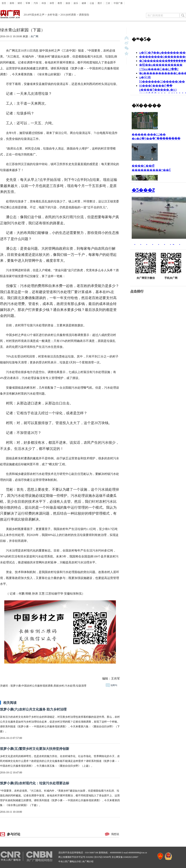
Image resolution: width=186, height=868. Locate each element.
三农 (108, 3)
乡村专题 (52, 15)
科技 (44, 3)
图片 (100, 3)
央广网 (34, 36)
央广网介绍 (88, 862)
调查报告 (84, 15)
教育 (60, 3)
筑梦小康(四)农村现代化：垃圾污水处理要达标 (35, 783)
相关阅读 (10, 703)
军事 (28, 3)
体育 (52, 3)
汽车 (36, 3)
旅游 (68, 3)
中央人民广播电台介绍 (70, 862)
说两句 (111, 685)
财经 (20, 3)
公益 (92, 3)
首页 (4, 3)
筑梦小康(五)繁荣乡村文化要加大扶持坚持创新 (35, 749)
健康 (84, 3)
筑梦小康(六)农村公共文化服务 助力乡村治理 (33, 709)
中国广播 (118, 3)
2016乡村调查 (68, 15)
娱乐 (76, 3)
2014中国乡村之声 (34, 15)
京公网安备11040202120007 (125, 857)
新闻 (12, 3)
